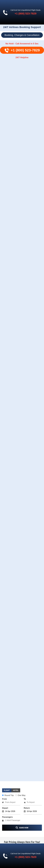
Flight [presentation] (7, 790)
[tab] (7, 790)
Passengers (7, 817)
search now (22, 828)
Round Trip (8, 795)
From (4, 799)
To (25, 799)
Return (27, 808)
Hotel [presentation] (16, 790)
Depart (5, 808)
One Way (20, 795)
